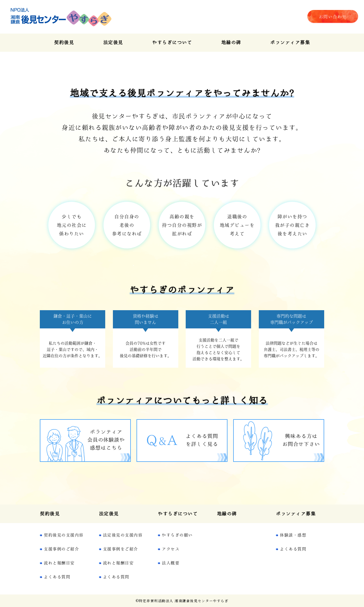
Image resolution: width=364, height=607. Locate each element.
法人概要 (171, 563)
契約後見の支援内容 (64, 535)
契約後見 (64, 42)
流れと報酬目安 (59, 563)
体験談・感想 (293, 535)
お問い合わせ (333, 17)
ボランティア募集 (290, 42)
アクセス (171, 549)
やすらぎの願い (177, 535)
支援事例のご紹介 (61, 549)
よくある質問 (57, 577)
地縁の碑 (231, 42)
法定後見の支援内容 (123, 535)
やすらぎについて (172, 42)
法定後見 (113, 42)
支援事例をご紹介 (121, 549)
